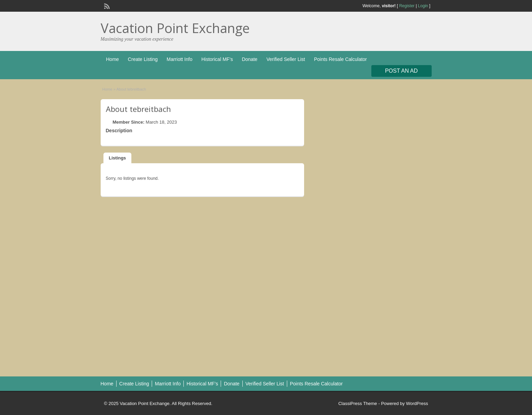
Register (407, 6)
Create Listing (143, 59)
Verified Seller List (286, 59)
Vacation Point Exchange (175, 28)
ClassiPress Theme (358, 403)
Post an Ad (401, 71)
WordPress (417, 403)
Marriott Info (179, 59)
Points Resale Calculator (340, 59)
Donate (249, 59)
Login (423, 6)
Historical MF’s (217, 59)
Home (113, 59)
